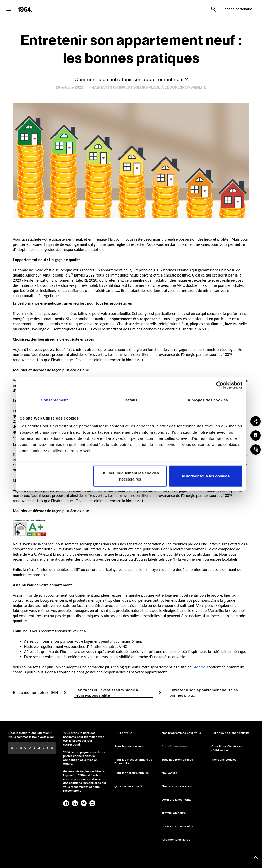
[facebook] (66, 803)
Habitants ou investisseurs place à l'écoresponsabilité (106, 693)
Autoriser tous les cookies (206, 476)
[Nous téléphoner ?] (256, 450)
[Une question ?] (256, 435)
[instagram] (92, 803)
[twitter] (84, 803)
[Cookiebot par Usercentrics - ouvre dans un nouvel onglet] (220, 385)
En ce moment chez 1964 (35, 693)
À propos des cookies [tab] (208, 400)
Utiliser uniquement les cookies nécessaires (130, 476)
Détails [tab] (131, 400)
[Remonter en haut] (256, 858)
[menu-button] (9, 9)
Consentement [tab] (54, 400)
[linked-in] (75, 803)
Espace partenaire (237, 9)
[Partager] (256, 421)
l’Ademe (199, 667)
